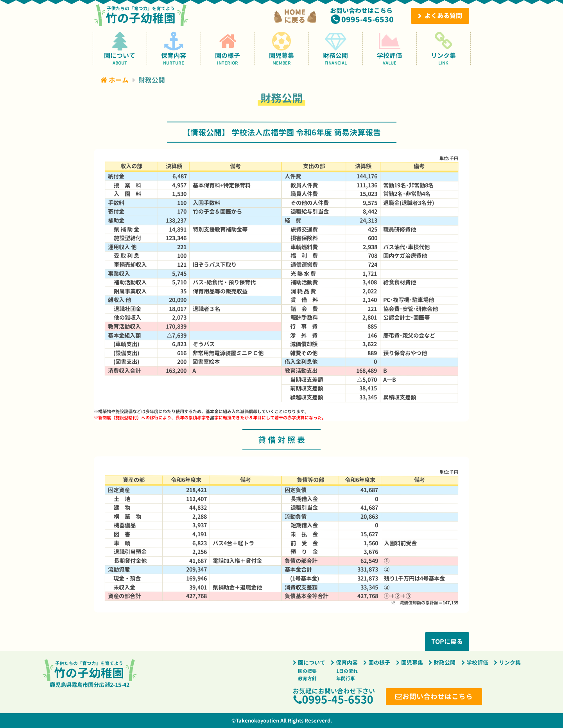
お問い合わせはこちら (438, 697)
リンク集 (444, 48)
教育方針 (307, 679)
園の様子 (228, 48)
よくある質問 (443, 16)
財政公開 (445, 663)
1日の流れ (347, 671)
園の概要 (307, 671)
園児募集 (282, 48)
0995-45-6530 (368, 19)
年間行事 (346, 679)
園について (120, 48)
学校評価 (390, 48)
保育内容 (174, 48)
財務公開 (336, 48)
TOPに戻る (447, 642)
